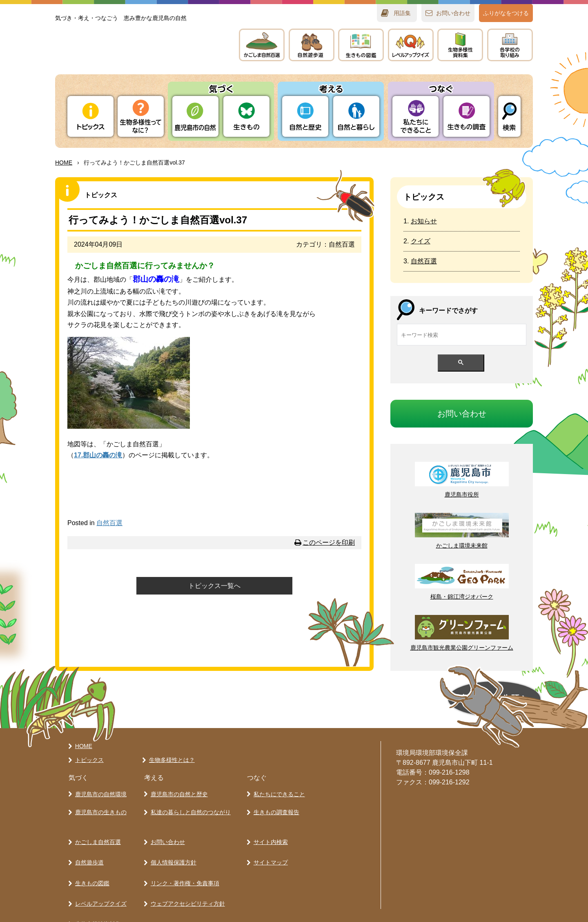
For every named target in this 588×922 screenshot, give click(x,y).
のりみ (510, 45)
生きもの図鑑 (90, 857)
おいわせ (453, 13)
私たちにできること (277, 789)
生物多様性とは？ (170, 757)
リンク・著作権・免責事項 (183, 857)
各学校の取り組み (96, 900)
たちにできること (415, 116)
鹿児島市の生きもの (99, 803)
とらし (356, 116)
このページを (329, 542)
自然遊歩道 (87, 842)
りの (195, 116)
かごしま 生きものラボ (138, 53)
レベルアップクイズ (411, 45)
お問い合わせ (166, 828)
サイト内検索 (269, 828)
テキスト (460, 45)
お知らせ (424, 221)
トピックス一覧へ (214, 586)
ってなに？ (141, 116)
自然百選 (109, 523)
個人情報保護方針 (171, 842)
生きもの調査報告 (274, 803)
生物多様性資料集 (96, 885)
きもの (361, 45)
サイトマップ (269, 842)
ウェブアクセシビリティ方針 (186, 871)
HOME (64, 163)
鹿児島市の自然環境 (99, 789)
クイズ (421, 241)
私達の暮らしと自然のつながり (189, 803)
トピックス (90, 116)
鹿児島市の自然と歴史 (177, 789)
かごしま (262, 45)
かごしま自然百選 (96, 828)
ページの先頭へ (403, 699)
